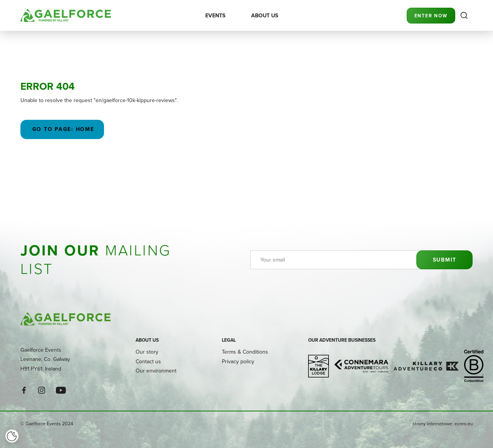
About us (147, 340)
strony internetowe (432, 424)
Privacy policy (238, 361)
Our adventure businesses (342, 340)
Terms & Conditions (245, 352)
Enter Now (431, 15)
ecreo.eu (464, 424)
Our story (147, 352)
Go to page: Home (62, 129)
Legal (229, 340)
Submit (444, 260)
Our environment (156, 371)
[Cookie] (12, 436)
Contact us (148, 361)
